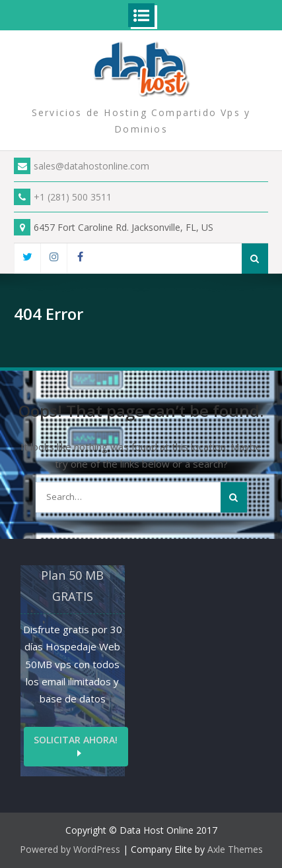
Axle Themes (235, 849)
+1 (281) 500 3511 (63, 197)
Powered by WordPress (70, 849)
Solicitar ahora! (76, 740)
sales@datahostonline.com (82, 166)
